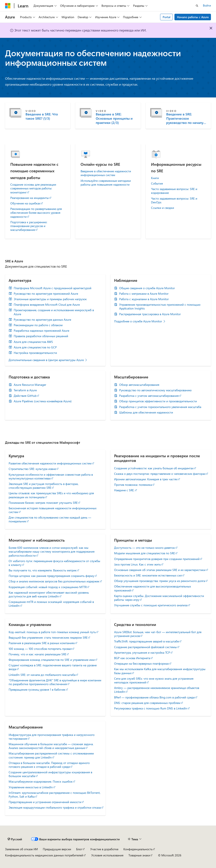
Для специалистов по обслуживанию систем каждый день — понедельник (50, 519)
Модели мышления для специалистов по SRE (144, 553)
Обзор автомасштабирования (139, 385)
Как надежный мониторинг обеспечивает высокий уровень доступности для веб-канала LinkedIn (49, 594)
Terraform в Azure (25, 390)
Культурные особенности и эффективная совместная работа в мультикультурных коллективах (51, 476)
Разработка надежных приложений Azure (41, 331)
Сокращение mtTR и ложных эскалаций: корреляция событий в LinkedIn (51, 604)
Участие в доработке (104, 849)
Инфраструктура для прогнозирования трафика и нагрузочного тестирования (52, 737)
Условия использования (107, 855)
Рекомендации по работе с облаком (38, 325)
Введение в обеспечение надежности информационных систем (106, 173)
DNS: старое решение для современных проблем (147, 703)
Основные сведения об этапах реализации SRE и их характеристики (160, 570)
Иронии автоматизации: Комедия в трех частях (146, 479)
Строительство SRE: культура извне (32, 469)
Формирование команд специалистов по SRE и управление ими (52, 660)
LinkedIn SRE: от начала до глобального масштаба (42, 675)
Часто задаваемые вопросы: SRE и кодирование (174, 191)
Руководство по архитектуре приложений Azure (46, 294)
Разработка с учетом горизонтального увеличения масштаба (160, 407)
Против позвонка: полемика (133, 485)
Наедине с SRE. (124, 490)
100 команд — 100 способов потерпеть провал (40, 649)
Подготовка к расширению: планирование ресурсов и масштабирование (29, 226)
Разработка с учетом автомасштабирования (149, 396)
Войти (207, 5)
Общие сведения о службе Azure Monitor (147, 288)
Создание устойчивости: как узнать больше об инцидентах (154, 468)
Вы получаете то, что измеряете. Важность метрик (43, 570)
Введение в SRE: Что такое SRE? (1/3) (42, 116)
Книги (155, 178)
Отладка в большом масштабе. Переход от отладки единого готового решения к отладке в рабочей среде (49, 765)
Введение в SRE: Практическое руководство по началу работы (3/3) (185, 118)
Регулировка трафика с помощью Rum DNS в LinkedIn (151, 708)
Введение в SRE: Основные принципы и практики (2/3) (114, 118)
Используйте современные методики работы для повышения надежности (106, 183)
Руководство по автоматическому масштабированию (155, 390)
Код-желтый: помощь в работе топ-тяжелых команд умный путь (52, 632)
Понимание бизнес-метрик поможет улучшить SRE (43, 503)
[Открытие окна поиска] (197, 6)
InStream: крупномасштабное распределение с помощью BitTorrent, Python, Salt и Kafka (55, 795)
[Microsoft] (8, 6)
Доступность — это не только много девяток (144, 548)
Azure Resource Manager (30, 385)
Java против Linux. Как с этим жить (137, 564)
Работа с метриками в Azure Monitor (144, 294)
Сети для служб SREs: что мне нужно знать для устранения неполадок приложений (154, 680)
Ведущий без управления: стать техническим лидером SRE (48, 637)
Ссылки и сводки (163, 208)
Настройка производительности (35, 353)
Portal (167, 17)
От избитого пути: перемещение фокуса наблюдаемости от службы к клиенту (54, 563)
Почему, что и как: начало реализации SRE (37, 654)
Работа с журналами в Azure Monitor (144, 299)
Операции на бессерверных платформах (141, 663)
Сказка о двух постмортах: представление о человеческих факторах (160, 474)
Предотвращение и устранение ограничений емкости (45, 802)
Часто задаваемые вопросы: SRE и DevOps (174, 200)
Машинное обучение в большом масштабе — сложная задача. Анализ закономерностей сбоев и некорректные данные (51, 746)
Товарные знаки (139, 855)
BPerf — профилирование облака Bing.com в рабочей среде (154, 697)
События (157, 183)
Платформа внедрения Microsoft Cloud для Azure (47, 305)
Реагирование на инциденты (30, 198)
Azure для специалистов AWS (33, 342)
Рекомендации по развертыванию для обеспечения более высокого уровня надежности (36, 213)
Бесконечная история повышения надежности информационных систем (53, 510)
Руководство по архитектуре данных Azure (42, 320)
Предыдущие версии (57, 849)
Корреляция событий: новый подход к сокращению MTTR (48, 587)
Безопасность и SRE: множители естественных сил (148, 575)
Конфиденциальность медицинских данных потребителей (44, 855)
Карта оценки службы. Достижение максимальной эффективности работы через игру (159, 598)
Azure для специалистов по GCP (35, 347)
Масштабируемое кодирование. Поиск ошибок (41, 781)
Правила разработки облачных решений (41, 336)
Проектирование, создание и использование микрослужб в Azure (54, 312)
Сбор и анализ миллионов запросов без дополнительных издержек (54, 581)
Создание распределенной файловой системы (145, 647)
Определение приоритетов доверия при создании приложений (157, 559)
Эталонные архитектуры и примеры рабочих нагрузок (50, 299)
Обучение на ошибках (25, 203)
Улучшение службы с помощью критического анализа (151, 605)
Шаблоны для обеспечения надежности (146, 412)
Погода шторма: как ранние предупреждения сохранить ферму (51, 576)
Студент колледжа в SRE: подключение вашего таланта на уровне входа (53, 667)
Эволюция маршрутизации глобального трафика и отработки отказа (55, 807)
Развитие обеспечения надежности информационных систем (50, 463)
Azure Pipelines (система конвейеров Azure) (43, 401)
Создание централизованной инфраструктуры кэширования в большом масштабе (50, 774)
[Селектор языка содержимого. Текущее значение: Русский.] (15, 839)
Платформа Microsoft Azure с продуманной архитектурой (53, 288)
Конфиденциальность (138, 849)
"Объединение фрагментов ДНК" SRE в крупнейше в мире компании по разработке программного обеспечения (55, 682)
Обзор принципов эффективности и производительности (158, 401)
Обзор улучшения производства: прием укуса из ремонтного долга (160, 581)
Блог (79, 849)
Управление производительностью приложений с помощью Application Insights (160, 307)
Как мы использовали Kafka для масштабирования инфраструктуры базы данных (160, 671)
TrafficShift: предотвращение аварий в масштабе (146, 641)
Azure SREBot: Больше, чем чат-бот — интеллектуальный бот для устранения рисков (158, 634)
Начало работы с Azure (193, 17)
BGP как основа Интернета (132, 658)
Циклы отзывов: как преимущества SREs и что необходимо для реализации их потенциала (51, 495)
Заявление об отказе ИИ (21, 849)
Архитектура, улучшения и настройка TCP (142, 652)
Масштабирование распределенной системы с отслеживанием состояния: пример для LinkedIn (51, 755)
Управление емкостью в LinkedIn (31, 787)
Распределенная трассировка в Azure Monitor (150, 314)
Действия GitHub (25, 396)
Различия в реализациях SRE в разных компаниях (42, 643)
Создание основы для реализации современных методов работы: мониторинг (33, 188)
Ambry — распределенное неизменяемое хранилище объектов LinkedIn (157, 690)
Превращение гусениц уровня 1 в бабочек (37, 689)
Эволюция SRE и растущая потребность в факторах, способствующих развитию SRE (44, 486)
